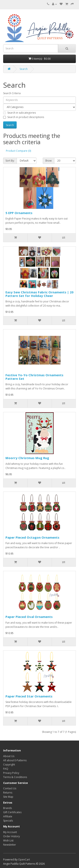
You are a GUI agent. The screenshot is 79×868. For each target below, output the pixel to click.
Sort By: (10, 161)
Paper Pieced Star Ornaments (29, 696)
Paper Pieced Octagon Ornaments (32, 537)
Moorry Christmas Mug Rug (27, 458)
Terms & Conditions (15, 777)
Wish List (8, 840)
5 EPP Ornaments (19, 213)
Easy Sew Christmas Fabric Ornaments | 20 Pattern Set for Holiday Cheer (39, 294)
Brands (7, 808)
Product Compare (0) (18, 151)
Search (24, 69)
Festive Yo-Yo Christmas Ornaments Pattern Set (34, 377)
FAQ (6, 769)
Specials (8, 821)
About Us (9, 756)
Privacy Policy (11, 773)
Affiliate (8, 816)
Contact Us (10, 788)
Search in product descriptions (24, 117)
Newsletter (10, 845)
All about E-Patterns (15, 760)
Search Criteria (12, 93)
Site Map (8, 797)
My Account (10, 832)
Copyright (9, 765)
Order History (11, 836)
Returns (8, 793)
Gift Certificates (12, 812)
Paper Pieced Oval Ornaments (29, 617)
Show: (49, 161)
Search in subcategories (19, 113)
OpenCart (24, 860)
